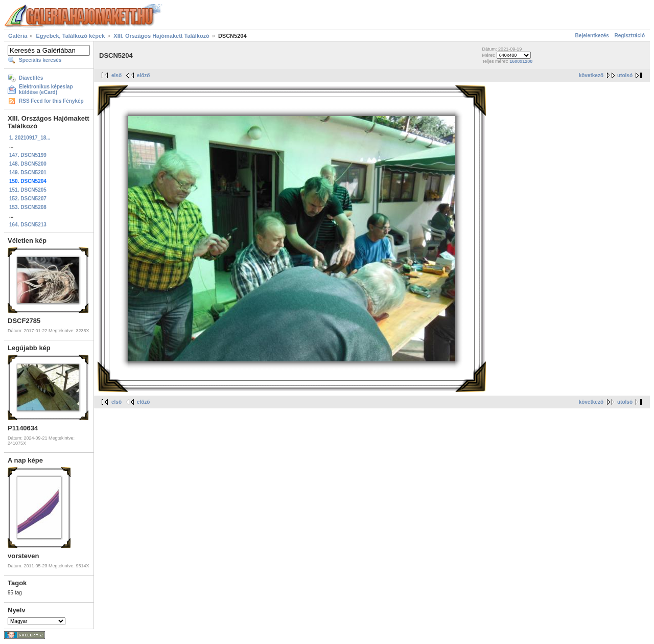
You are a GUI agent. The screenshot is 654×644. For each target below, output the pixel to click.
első (116, 75)
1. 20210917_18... (30, 138)
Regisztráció (630, 36)
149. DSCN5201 (28, 172)
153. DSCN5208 (28, 207)
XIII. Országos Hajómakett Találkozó (161, 36)
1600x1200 (521, 61)
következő (591, 75)
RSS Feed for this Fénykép (51, 101)
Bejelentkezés (592, 36)
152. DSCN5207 (28, 199)
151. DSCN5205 (28, 190)
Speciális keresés (40, 60)
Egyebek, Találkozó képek (70, 36)
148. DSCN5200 (28, 164)
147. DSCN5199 (28, 155)
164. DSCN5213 (28, 225)
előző (144, 75)
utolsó (625, 75)
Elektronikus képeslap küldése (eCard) (46, 89)
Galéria (18, 36)
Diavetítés (31, 78)
